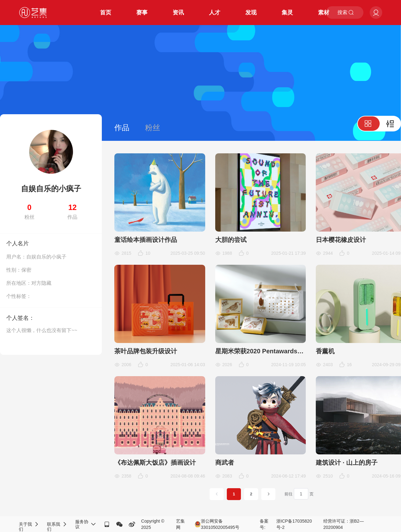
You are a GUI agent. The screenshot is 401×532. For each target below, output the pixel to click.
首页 (106, 13)
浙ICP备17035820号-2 (294, 524)
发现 (251, 13)
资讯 (178, 13)
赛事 (142, 13)
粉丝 (153, 128)
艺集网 (180, 524)
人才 (215, 13)
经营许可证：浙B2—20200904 (344, 524)
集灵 (287, 13)
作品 (122, 128)
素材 (324, 13)
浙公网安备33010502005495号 (217, 524)
